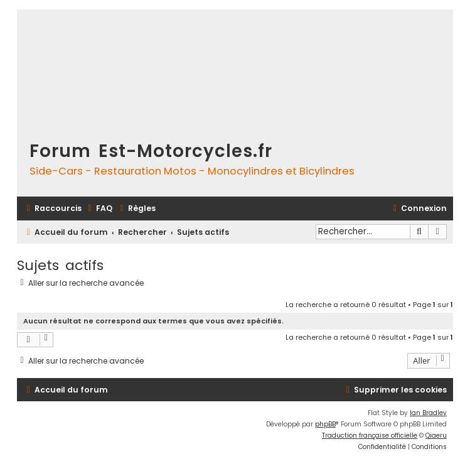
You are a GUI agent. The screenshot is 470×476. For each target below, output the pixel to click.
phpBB (325, 424)
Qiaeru (436, 435)
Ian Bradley (428, 413)
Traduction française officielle (370, 435)
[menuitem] (99, 209)
